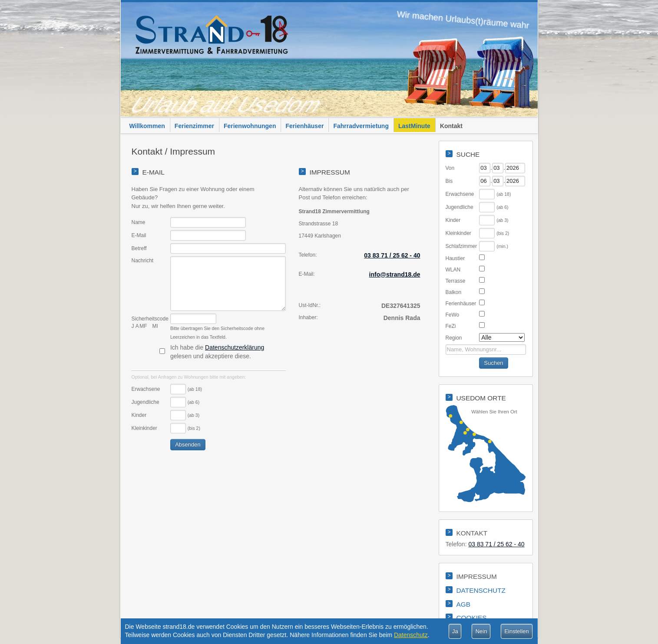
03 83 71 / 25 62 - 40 (392, 255)
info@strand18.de (395, 274)
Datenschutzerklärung (235, 347)
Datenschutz (411, 635)
